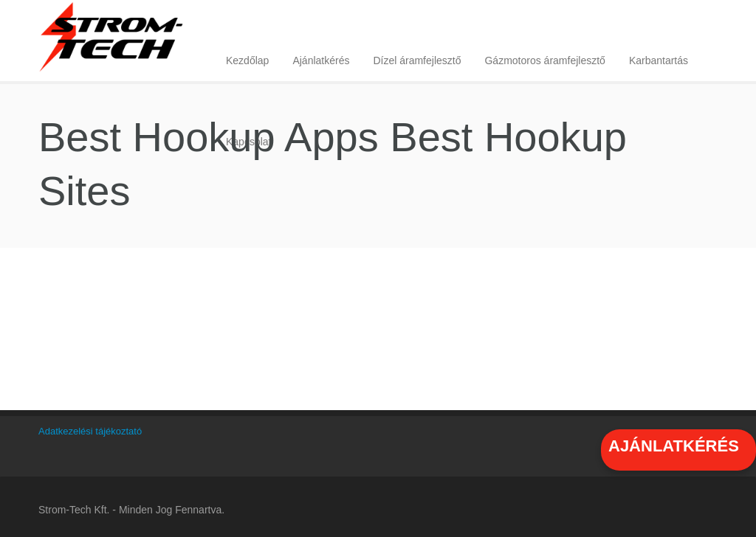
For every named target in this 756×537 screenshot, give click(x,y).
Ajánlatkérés (321, 60)
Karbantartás (659, 60)
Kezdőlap (247, 60)
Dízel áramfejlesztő (417, 60)
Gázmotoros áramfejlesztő (544, 60)
